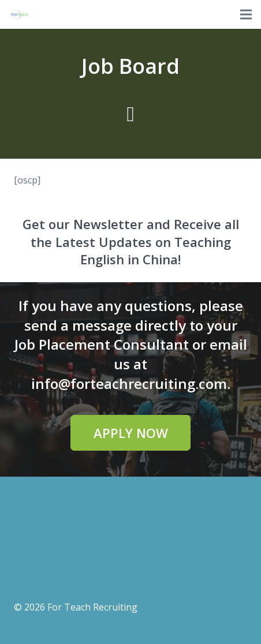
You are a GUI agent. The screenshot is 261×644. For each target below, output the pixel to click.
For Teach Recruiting (92, 607)
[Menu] (246, 14)
